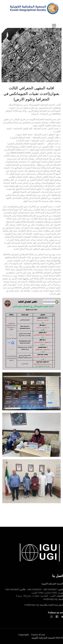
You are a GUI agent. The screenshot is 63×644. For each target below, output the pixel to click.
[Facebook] (57, 617)
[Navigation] (54, 26)
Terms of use (38, 635)
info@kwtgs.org (50, 599)
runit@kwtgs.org (31, 605)
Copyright (24, 635)
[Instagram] (51, 617)
